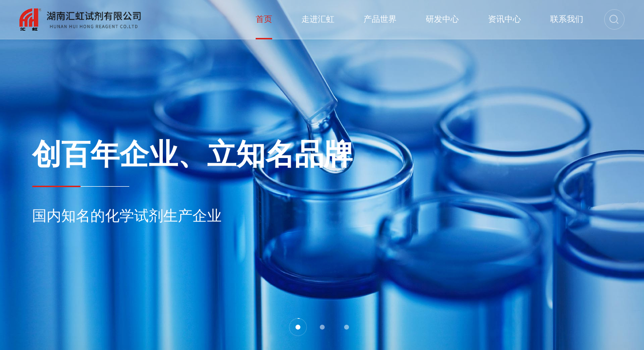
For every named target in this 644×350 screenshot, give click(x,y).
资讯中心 (505, 19)
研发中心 (442, 19)
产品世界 (380, 19)
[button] (298, 327)
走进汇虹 (318, 19)
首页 (264, 19)
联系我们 (567, 19)
